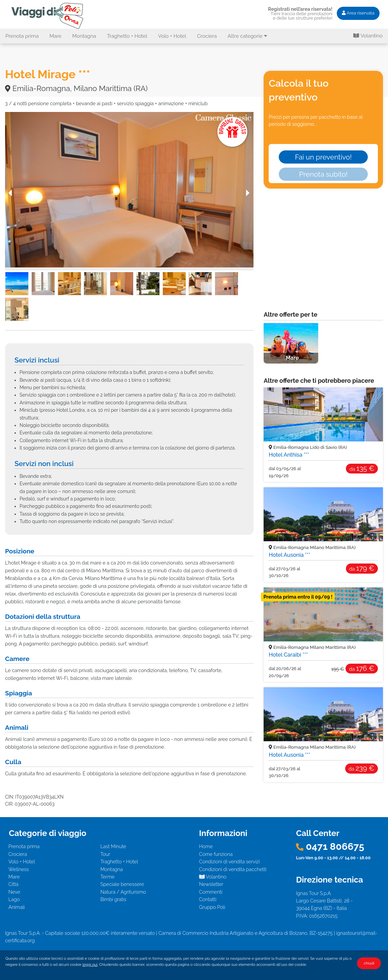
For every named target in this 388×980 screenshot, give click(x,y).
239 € (362, 768)
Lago (14, 899)
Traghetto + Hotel (127, 36)
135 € (362, 468)
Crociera (207, 36)
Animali (17, 907)
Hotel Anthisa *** (289, 455)
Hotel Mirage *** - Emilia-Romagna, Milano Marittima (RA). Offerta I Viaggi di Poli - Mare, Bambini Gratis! (49, 16)
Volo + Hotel (172, 36)
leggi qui (90, 964)
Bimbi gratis (113, 899)
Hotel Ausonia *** (289, 555)
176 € (362, 668)
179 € (362, 568)
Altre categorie (247, 36)
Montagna (84, 36)
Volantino (368, 36)
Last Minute (113, 846)
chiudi (369, 963)
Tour (105, 854)
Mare (56, 36)
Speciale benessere (122, 884)
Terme (108, 877)
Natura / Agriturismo (123, 892)
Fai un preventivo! (323, 157)
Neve (14, 892)
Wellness (19, 869)
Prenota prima (22, 36)
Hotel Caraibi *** (288, 655)
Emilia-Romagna (308, 447)
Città (13, 884)
